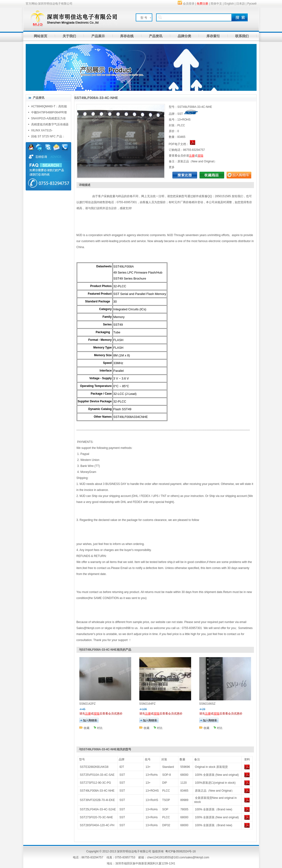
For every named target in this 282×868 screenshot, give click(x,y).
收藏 (87, 728)
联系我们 (242, 36)
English (229, 4)
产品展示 (98, 36)
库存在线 (127, 36)
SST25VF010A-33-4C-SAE (97, 775)
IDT (122, 767)
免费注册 (202, 4)
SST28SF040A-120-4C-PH (97, 825)
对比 (100, 728)
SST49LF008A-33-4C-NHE (97, 791)
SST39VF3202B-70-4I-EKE (97, 800)
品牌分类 (184, 36)
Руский (252, 4)
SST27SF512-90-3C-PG (95, 783)
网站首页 (41, 36)
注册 (192, 156)
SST (122, 775)
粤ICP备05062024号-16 (180, 851)
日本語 (241, 4)
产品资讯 (156, 36)
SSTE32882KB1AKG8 (94, 767)
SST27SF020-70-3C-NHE (96, 817)
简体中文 (216, 4)
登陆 (200, 156)
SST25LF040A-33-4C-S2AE (98, 809)
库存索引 (213, 36)
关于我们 (69, 36)
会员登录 (189, 4)
